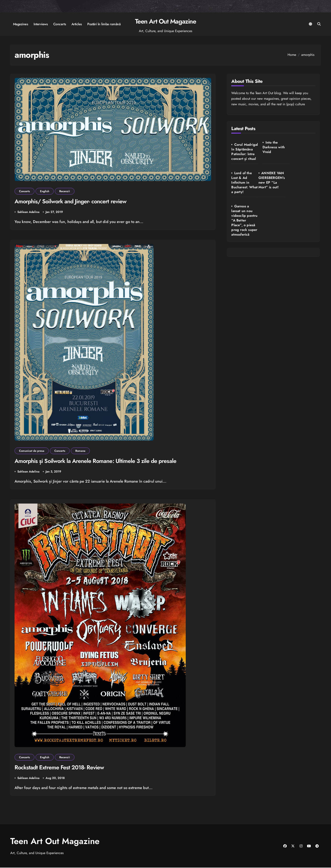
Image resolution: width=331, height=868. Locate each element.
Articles (77, 24)
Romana (80, 451)
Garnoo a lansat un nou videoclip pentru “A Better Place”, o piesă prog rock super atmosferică (273, 194)
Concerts (60, 24)
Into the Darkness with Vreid (272, 147)
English (45, 191)
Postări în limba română (104, 24)
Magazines (21, 24)
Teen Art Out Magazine (166, 21)
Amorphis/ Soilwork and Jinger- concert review (72, 201)
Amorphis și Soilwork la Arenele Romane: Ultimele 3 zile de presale (96, 461)
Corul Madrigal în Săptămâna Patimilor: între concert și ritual (243, 154)
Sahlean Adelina (28, 212)
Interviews (41, 24)
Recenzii (65, 191)
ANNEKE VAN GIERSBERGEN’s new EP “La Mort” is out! (243, 187)
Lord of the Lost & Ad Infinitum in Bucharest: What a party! (301, 152)
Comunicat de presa (32, 451)
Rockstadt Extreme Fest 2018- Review (60, 768)
